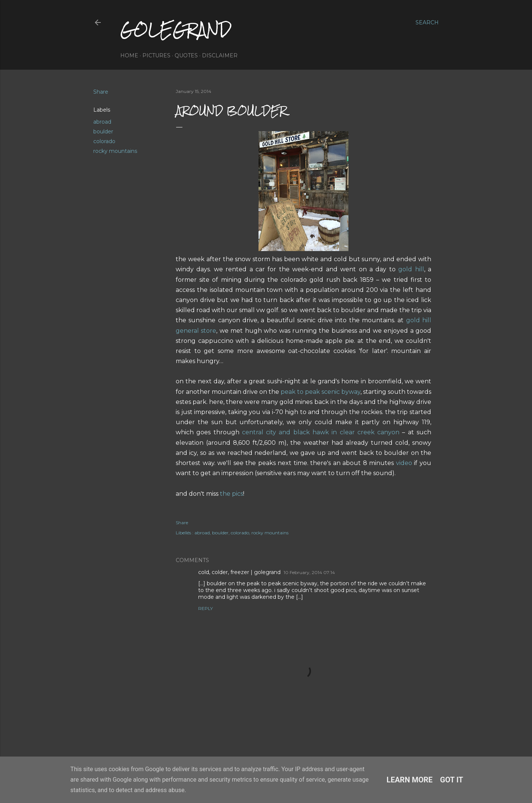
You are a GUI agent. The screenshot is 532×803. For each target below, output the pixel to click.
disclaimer (220, 55)
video (404, 463)
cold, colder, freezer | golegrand (239, 572)
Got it (452, 780)
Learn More (410, 780)
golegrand (176, 29)
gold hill (411, 269)
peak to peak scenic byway (321, 392)
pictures (156, 55)
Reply (205, 608)
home (129, 55)
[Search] (427, 22)
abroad (102, 122)
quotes (186, 55)
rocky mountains (115, 151)
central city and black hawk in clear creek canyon (321, 432)
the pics (232, 494)
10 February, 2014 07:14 (309, 572)
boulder (103, 132)
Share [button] (101, 92)
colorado (104, 141)
